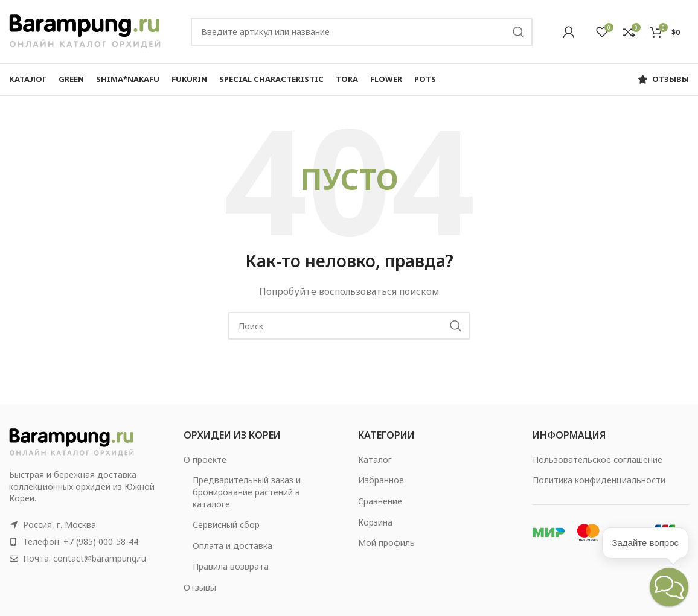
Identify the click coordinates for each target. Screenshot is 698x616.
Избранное (381, 480)
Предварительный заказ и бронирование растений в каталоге (247, 492)
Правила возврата (231, 566)
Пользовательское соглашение (597, 459)
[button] (669, 587)
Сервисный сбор (226, 525)
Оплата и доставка (232, 546)
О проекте (205, 459)
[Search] (362, 32)
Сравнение (380, 501)
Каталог (375, 459)
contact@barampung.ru (100, 558)
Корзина (375, 522)
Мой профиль (386, 543)
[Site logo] (85, 30)
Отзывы (200, 587)
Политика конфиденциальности (599, 480)
